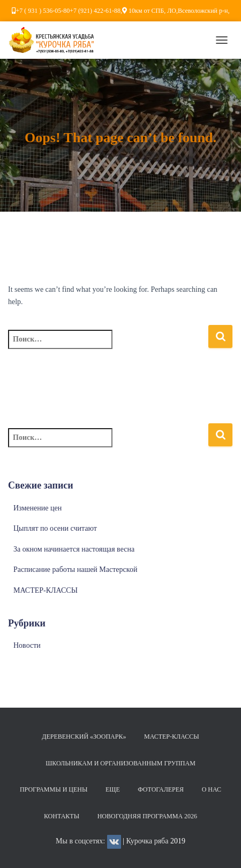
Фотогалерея (161, 789)
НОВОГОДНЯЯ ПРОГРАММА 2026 (147, 816)
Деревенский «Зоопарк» (84, 737)
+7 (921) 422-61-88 (95, 11)
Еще (113, 789)
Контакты (62, 816)
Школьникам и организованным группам (120, 763)
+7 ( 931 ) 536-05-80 (43, 11)
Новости (27, 645)
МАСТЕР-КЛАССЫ (46, 590)
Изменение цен (37, 508)
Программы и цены (54, 789)
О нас (212, 789)
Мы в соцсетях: (88, 841)
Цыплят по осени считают (55, 528)
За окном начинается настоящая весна (74, 549)
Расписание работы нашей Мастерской (75, 569)
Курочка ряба (147, 841)
